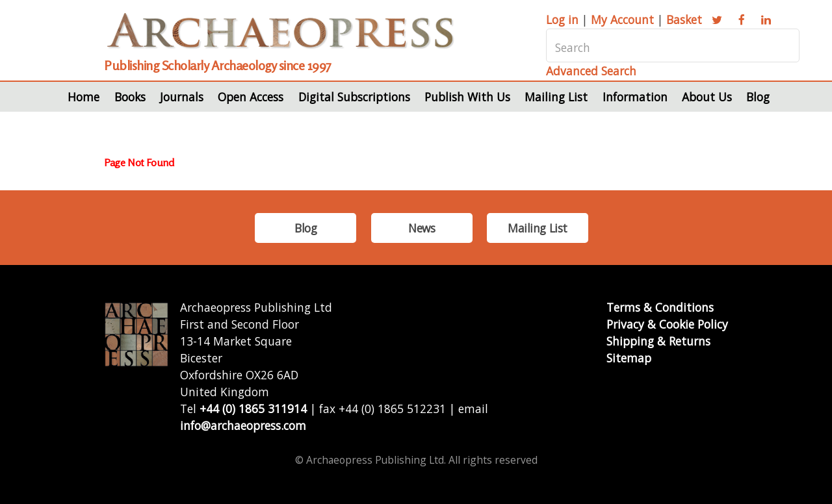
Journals (182, 97)
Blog (758, 97)
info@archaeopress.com (243, 425)
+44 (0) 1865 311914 (253, 409)
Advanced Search (591, 71)
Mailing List (556, 97)
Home (84, 97)
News (422, 228)
